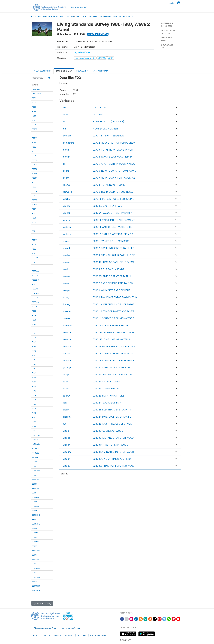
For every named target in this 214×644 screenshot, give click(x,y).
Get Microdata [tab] (100, 71)
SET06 (35, 511)
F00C (34, 107)
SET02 (35, 475)
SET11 (34, 555)
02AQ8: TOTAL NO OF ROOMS (109, 185)
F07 (34, 231)
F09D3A (35, 284)
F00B (34, 103)
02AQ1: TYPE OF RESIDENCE (108, 136)
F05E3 (35, 200)
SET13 (34, 573)
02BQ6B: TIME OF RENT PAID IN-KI (112, 276)
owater (67, 353)
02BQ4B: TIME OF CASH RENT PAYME (114, 262)
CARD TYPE (99, 108)
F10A (34, 342)
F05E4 (35, 205)
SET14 (34, 582)
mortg (66, 297)
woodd (67, 438)
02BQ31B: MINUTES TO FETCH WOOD (113, 452)
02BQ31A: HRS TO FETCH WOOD (110, 445)
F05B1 (34, 160)
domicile (67, 136)
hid (65, 122)
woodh (67, 445)
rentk (66, 269)
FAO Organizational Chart (45, 628)
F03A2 (35, 142)
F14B (34, 400)
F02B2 (35, 134)
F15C (34, 413)
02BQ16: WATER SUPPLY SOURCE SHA (114, 346)
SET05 (35, 502)
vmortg (67, 220)
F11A (34, 355)
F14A (34, 395)
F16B (34, 426)
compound (69, 143)
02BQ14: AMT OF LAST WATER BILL (112, 227)
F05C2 (35, 182)
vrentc (66, 206)
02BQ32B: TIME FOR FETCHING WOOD (114, 466)
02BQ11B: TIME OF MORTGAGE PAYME (114, 311)
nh (64, 129)
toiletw (66, 396)
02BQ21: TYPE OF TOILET (106, 382)
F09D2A (35, 271)
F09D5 (35, 307)
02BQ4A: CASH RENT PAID (107, 206)
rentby (66, 255)
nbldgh (67, 157)
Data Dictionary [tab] (64, 71)
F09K (34, 338)
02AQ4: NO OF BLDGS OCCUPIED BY (113, 157)
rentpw (67, 290)
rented (66, 248)
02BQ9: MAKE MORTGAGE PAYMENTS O (115, 297)
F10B (34, 346)
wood (66, 431)
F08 (34, 236)
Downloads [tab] (82, 71)
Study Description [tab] (42, 71)
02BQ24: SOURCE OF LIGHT (108, 403)
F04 (34, 151)
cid (64, 108)
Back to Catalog (42, 603)
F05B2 (35, 165)
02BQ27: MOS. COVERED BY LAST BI (112, 417)
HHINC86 (36, 440)
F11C (34, 364)
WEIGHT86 (37, 590)
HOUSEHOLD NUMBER (105, 129)
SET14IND (36, 586)
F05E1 (34, 191)
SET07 (35, 519)
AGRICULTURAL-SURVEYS (86, 16)
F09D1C (35, 267)
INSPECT (36, 448)
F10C (34, 351)
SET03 (35, 484)
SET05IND (36, 506)
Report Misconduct (99, 635)
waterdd (67, 234)
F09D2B (35, 276)
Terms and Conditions (64, 635)
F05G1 (35, 213)
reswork (67, 192)
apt (65, 164)
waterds (67, 346)
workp (66, 199)
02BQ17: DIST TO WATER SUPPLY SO (113, 234)
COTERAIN (36, 94)
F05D (34, 187)
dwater (67, 318)
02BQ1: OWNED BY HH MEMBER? (111, 241)
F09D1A (35, 258)
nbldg (66, 150)
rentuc (66, 262)
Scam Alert (82, 635)
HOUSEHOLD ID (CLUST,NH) (108, 122)
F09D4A (35, 293)
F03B (34, 147)
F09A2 (35, 244)
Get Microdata (98, 34)
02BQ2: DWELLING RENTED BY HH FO (113, 248)
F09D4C (35, 302)
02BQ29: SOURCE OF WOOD (108, 431)
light (65, 403)
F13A (34, 382)
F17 (33, 431)
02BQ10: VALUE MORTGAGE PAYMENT (114, 220)
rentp (66, 283)
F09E (34, 311)
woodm (67, 452)
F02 (34, 120)
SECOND (36, 462)
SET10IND (36, 550)
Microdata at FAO (79, 7)
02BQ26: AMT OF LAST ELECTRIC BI (112, 375)
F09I (34, 329)
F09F (34, 315)
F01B (34, 116)
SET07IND (36, 524)
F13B (34, 386)
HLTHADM (36, 444)
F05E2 (35, 196)
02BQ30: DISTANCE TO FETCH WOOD (113, 438)
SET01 (34, 466)
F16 (33, 417)
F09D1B (35, 262)
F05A (34, 156)
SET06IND (36, 515)
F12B (34, 378)
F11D (34, 369)
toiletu (66, 389)
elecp (66, 375)
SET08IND (36, 533)
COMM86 (36, 89)
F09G (34, 320)
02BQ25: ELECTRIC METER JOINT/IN (112, 410)
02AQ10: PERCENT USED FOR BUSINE (113, 199)
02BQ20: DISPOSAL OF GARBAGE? (111, 368)
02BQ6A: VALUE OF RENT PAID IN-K (113, 213)
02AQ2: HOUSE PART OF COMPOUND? (114, 143)
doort (66, 171)
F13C (34, 391)
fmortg (67, 304)
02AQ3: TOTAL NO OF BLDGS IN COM (113, 150)
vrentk (66, 213)
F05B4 (35, 174)
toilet (66, 382)
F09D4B (35, 298)
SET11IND (36, 559)
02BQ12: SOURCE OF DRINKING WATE (113, 318)
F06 (34, 227)
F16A (34, 422)
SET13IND (36, 577)
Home (34, 16)
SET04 (35, 493)
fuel (65, 424)
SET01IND (36, 471)
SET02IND (36, 480)
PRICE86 (35, 453)
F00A (34, 98)
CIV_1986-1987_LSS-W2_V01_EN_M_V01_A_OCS (118, 16)
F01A (34, 111)
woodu (67, 466)
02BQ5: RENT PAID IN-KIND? (108, 269)
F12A (34, 373)
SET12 (34, 564)
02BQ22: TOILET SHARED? (107, 389)
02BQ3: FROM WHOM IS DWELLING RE (114, 255)
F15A (34, 404)
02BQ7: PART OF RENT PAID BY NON (113, 283)
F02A (34, 125)
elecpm (67, 417)
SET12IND (36, 568)
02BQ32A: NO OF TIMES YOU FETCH (113, 459)
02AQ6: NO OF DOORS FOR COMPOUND (115, 171)
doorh (66, 178)
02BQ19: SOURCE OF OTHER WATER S (114, 361)
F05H (34, 222)
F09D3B (35, 289)
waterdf (67, 332)
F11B (34, 360)
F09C (34, 253)
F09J (34, 333)
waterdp (67, 227)
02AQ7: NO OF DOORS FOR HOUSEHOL (114, 178)
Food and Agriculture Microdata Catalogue (56, 16)
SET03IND (36, 488)
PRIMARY (36, 457)
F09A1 (34, 240)
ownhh (67, 241)
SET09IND (36, 542)
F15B (34, 409)
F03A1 (34, 138)
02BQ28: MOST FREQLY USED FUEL (112, 424)
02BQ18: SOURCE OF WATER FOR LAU (113, 353)
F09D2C (35, 280)
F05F (34, 209)
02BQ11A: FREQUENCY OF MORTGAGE (114, 304)
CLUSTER (98, 115)
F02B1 (34, 129)
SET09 (35, 537)
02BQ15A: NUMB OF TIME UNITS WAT (114, 332)
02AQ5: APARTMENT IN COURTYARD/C (114, 164)
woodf (66, 459)
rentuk (66, 276)
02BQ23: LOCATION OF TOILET (109, 396)
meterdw (68, 325)
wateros (67, 361)
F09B (34, 249)
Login (171, 3)
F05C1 (35, 178)
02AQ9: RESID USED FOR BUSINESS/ (113, 192)
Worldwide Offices (70, 628)
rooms (66, 185)
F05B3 (35, 169)
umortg (67, 311)
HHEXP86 (36, 435)
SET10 (34, 546)
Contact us (45, 635)
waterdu (67, 339)
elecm (66, 410)
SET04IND (36, 497)
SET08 (35, 528)
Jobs (35, 635)
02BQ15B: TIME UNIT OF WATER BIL (112, 339)
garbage (67, 368)
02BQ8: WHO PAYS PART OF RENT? (112, 290)
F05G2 (35, 218)
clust (66, 115)
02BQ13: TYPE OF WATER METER (111, 325)
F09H (34, 324)
